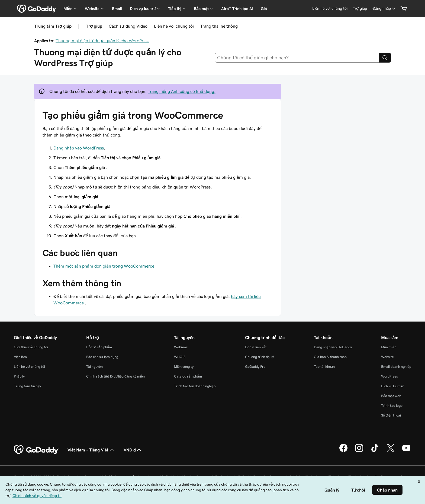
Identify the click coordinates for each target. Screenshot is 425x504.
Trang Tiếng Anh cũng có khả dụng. (182, 91)
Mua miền (389, 347)
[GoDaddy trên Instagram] (359, 451)
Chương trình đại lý (259, 357)
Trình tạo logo (392, 406)
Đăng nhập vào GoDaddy (333, 347)
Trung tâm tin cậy (27, 386)
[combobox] (297, 58)
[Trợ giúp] (360, 9)
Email (117, 9)
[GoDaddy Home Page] (36, 450)
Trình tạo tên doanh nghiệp (195, 386)
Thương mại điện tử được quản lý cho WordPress (102, 41)
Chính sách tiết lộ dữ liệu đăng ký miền (115, 376)
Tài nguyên (94, 367)
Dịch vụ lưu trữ (392, 386)
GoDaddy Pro (255, 367)
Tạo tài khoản (324, 367)
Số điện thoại (391, 415)
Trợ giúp (94, 26)
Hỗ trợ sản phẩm (99, 347)
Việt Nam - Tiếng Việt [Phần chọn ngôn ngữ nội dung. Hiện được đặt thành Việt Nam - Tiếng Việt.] (91, 450)
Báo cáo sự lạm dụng (102, 357)
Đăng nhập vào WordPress (79, 148)
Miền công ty (184, 367)
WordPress (389, 376)
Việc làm (20, 357)
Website (387, 357)
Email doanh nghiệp (396, 367)
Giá (264, 9)
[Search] (385, 58)
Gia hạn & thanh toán (330, 357)
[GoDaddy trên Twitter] (391, 451)
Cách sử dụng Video (128, 26)
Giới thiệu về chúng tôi (31, 347)
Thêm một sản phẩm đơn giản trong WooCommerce (104, 266)
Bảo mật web (391, 396)
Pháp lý (19, 376)
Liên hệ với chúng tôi (174, 26)
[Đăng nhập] (384, 9)
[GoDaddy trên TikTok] (375, 451)
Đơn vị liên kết (256, 347)
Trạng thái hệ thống (219, 26)
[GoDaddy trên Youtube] (406, 451)
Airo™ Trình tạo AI (237, 9)
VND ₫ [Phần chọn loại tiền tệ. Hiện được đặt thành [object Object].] (133, 450)
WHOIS (180, 357)
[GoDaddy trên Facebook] (343, 451)
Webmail (181, 347)
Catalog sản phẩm (188, 376)
